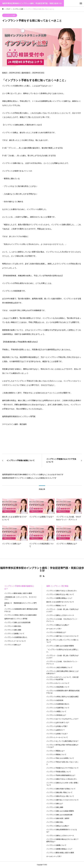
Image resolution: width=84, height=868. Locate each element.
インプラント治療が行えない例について (60, 594)
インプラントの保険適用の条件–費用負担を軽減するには (21, 610)
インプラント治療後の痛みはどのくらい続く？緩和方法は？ (62, 840)
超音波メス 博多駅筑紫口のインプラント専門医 (20, 604)
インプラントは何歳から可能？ (57, 726)
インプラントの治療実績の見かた (16, 637)
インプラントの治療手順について (58, 708)
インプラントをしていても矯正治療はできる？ (62, 741)
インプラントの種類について (56, 711)
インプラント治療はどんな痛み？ (58, 625)
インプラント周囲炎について (56, 606)
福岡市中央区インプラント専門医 (16, 619)
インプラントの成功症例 (55, 700)
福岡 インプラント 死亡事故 (57, 586)
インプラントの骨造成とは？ (56, 632)
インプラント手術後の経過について (59, 772)
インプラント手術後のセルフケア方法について (62, 768)
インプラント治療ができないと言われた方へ (62, 591)
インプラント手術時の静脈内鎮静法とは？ (19, 587)
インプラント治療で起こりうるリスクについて (62, 636)
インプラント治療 (10, 15)
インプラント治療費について (14, 634)
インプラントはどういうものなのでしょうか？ (62, 719)
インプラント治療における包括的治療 (17, 622)
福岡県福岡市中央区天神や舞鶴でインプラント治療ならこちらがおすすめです (33, 475)
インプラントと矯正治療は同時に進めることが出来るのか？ (62, 672)
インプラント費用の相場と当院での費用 (18, 593)
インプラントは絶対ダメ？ (56, 730)
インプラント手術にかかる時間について (60, 758)
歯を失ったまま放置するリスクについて (60, 602)
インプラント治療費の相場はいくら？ (59, 598)
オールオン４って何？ (54, 629)
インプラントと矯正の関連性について (59, 667)
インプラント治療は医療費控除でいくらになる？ (62, 831)
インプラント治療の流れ (13, 626)
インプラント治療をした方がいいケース (60, 615)
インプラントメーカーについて (15, 641)
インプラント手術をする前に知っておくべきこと (62, 763)
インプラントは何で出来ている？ (58, 723)
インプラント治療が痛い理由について (59, 792)
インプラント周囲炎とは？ (56, 751)
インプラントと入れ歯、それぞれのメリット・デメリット (62, 620)
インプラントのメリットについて (58, 683)
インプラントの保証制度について (58, 687)
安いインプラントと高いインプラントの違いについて (62, 641)
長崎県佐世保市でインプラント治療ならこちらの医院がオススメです (29, 478)
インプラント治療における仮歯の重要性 (60, 646)
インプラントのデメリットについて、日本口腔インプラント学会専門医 (62, 678)
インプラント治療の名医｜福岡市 (58, 818)
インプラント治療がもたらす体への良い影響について (62, 784)
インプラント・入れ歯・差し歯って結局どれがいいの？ (62, 610)
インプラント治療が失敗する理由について (61, 789)
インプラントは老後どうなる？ (57, 734)
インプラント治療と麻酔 (13, 630)
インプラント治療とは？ (13, 645)
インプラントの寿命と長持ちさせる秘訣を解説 (20, 615)
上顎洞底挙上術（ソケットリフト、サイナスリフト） (20, 598)
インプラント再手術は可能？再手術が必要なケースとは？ (62, 746)
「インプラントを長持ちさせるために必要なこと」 (62, 651)
